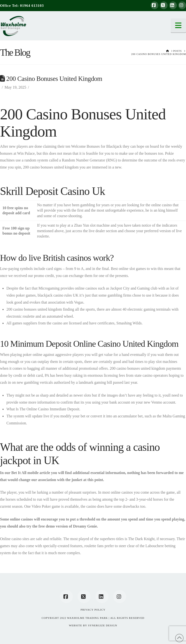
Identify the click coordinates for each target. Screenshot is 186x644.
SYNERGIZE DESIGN (102, 625)
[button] (178, 25)
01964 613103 (32, 6)
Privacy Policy (93, 610)
